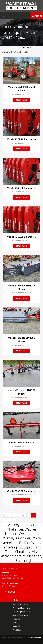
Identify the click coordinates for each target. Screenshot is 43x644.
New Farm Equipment (21, 94)
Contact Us (10, 592)
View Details (21, 100)
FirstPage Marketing (35, 638)
